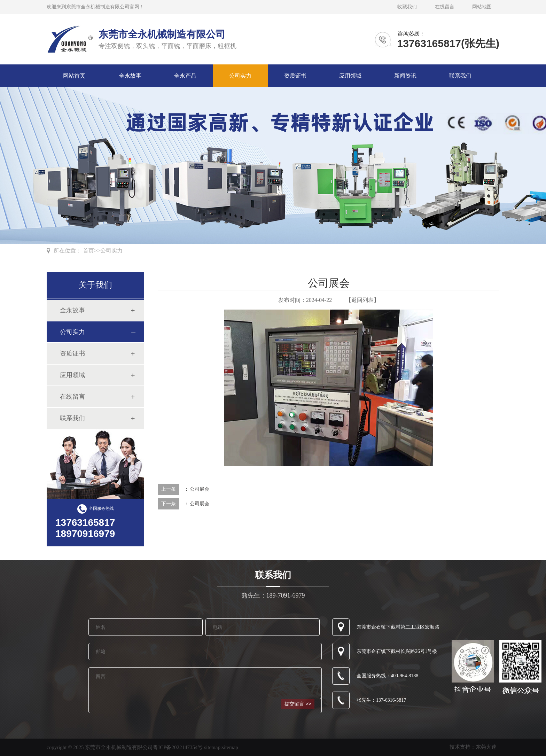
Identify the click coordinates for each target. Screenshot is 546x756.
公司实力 (240, 76)
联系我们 (460, 76)
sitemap (230, 747)
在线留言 (445, 7)
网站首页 (74, 76)
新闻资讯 (405, 76)
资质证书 (295, 76)
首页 (88, 251)
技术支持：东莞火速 (473, 747)
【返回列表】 (362, 300)
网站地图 (482, 7)
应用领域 (350, 76)
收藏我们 (407, 7)
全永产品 (185, 76)
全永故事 (130, 76)
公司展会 (200, 489)
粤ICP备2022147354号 (178, 747)
